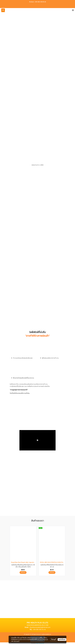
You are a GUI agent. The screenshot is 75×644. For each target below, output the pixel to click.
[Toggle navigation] (73, 10)
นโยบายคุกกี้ (16, 641)
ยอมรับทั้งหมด (62, 639)
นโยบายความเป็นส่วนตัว (43, 639)
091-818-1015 (37, 629)
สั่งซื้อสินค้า (23, 572)
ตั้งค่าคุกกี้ (54, 639)
